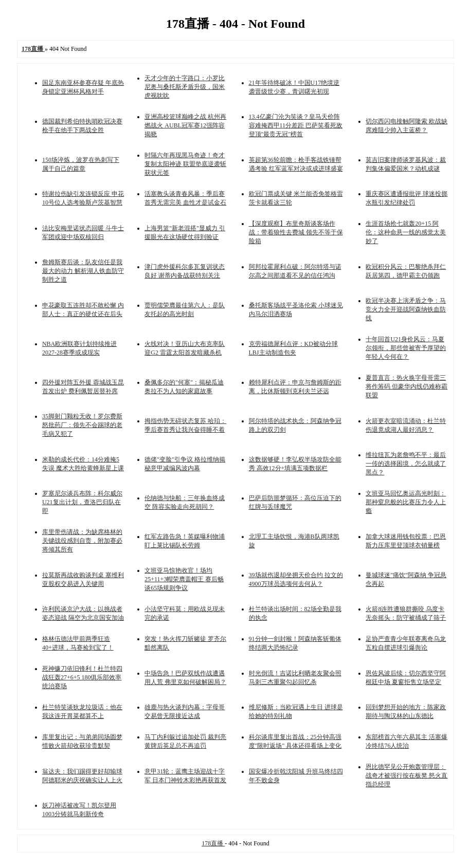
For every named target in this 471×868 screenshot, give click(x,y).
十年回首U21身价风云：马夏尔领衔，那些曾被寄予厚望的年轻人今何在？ (406, 348)
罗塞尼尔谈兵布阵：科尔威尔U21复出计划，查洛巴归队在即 (82, 502)
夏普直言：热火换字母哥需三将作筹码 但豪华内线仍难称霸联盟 (406, 386)
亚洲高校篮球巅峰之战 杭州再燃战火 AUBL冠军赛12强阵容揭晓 (185, 125)
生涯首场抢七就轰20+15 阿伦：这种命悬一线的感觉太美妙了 (406, 232)
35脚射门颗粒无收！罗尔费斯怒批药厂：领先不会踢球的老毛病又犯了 (82, 425)
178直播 (213, 843)
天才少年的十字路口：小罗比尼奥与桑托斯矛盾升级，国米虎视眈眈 (185, 87)
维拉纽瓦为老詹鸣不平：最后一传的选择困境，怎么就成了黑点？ (406, 464)
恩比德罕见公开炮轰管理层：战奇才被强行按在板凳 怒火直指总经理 (406, 775)
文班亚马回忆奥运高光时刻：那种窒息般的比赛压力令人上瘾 (406, 502)
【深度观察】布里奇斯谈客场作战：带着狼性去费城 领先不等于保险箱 (296, 232)
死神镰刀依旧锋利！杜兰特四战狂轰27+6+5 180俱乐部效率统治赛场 (82, 677)
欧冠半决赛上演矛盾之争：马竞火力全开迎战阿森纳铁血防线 (406, 309)
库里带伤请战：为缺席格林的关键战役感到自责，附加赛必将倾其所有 (82, 541)
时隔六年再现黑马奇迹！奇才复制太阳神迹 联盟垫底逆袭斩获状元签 (185, 164)
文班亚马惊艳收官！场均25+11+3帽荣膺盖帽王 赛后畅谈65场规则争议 (184, 579)
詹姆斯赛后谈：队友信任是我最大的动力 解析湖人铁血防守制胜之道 (83, 271)
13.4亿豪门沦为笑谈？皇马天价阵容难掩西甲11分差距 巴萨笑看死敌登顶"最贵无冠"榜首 (296, 125)
